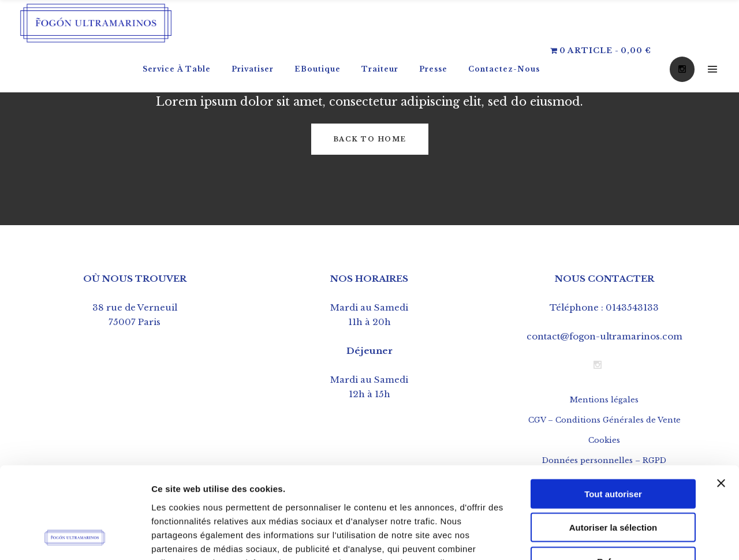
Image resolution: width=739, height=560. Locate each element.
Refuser (613, 475)
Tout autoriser (613, 408)
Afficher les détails (636, 537)
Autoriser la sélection (613, 442)
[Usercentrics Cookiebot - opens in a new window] (75, 537)
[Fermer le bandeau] (721, 397)
